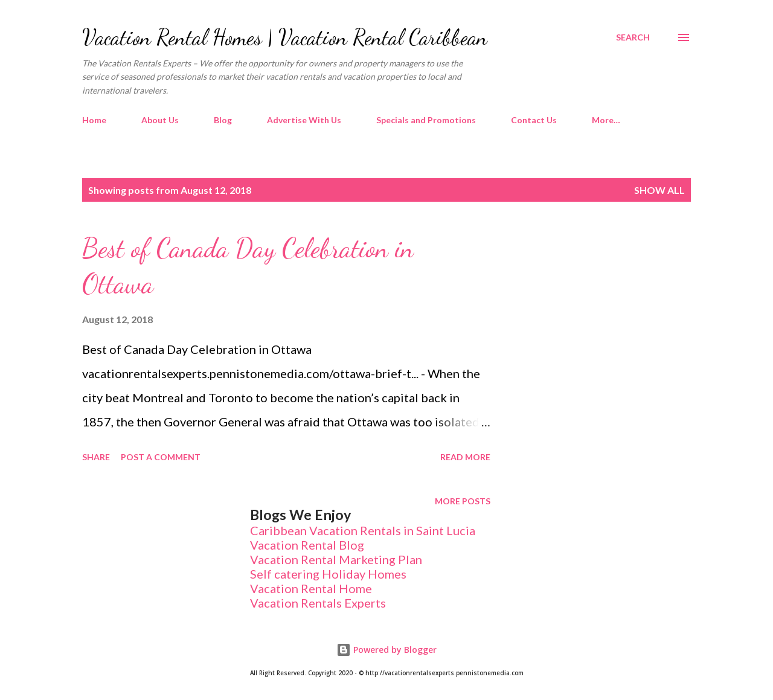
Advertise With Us (304, 120)
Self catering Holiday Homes (328, 574)
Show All (659, 190)
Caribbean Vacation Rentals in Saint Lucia (363, 530)
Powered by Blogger (386, 650)
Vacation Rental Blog (307, 545)
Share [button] (96, 457)
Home (94, 120)
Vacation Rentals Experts (318, 603)
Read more (465, 457)
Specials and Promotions (426, 120)
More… (606, 120)
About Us (160, 120)
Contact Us (534, 120)
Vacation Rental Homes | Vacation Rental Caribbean (285, 37)
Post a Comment (161, 457)
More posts (463, 501)
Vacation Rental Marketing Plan (336, 559)
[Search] (633, 37)
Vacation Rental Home (311, 588)
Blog (223, 120)
